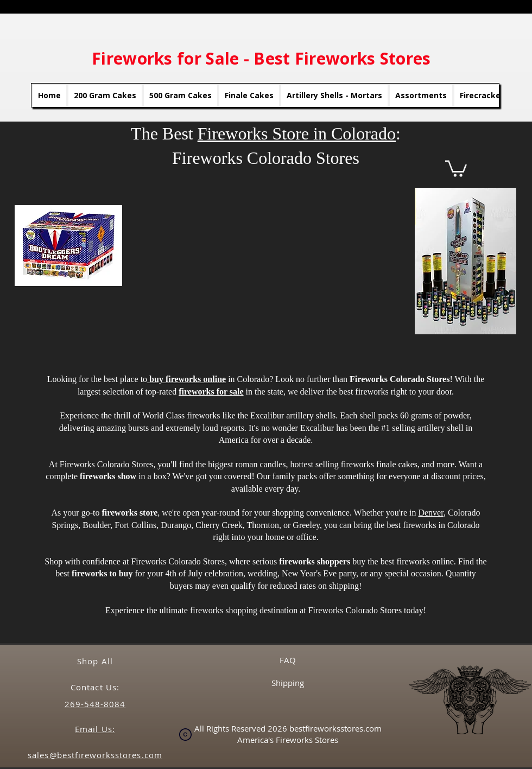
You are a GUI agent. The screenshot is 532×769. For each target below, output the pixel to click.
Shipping (288, 683)
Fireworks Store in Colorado (297, 134)
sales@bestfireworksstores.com (95, 755)
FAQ (288, 660)
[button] (456, 168)
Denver (430, 513)
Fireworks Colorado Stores (178, 561)
